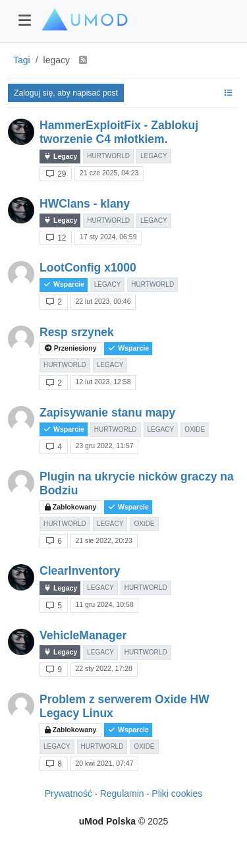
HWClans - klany (85, 204)
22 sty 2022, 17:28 (103, 668)
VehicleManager (83, 635)
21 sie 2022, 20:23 (103, 540)
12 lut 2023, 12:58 (103, 382)
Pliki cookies (177, 794)
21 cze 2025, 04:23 (109, 173)
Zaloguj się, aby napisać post (66, 93)
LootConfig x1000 (88, 268)
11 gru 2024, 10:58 (104, 604)
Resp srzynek (77, 332)
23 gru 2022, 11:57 (104, 446)
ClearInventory (80, 571)
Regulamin (122, 794)
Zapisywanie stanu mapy (107, 413)
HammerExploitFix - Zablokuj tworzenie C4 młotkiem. (119, 132)
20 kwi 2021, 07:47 (104, 763)
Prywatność (69, 794)
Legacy (60, 157)
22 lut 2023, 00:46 (103, 301)
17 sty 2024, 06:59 (108, 237)
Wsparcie (64, 284)
